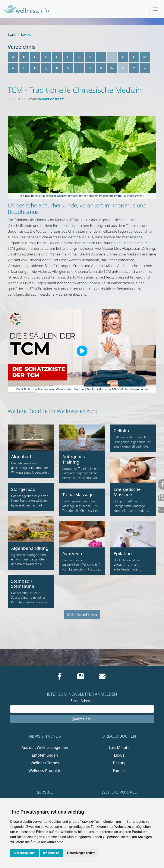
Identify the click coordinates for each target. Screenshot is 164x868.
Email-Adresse (82, 701)
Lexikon (27, 34)
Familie (119, 770)
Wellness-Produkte (45, 770)
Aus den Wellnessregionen (45, 747)
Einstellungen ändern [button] (81, 853)
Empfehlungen (45, 755)
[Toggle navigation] (155, 9)
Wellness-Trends (45, 763)
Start (12, 34)
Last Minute (119, 747)
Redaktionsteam (51, 99)
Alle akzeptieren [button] (25, 853)
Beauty (119, 763)
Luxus (119, 755)
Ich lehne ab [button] (51, 853)
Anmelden (82, 719)
